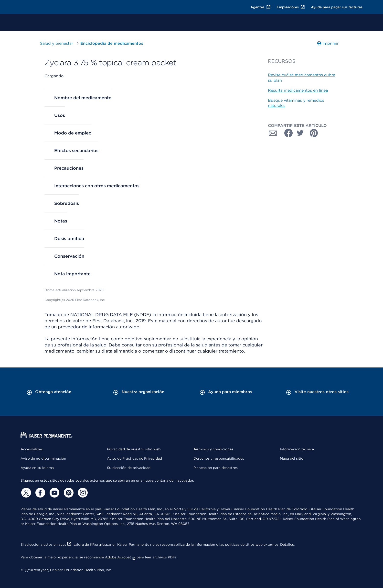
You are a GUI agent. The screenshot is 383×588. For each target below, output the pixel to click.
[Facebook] (40, 493)
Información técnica (297, 449)
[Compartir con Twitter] (300, 133)
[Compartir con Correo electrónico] (273, 133)
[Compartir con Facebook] (287, 133)
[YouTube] (54, 493)
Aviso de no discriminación (43, 458)
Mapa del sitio (292, 458)
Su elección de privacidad (129, 468)
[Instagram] (82, 493)
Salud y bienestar (57, 43)
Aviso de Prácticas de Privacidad (134, 458)
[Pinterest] (68, 493)
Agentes (261, 7)
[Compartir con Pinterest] (314, 133)
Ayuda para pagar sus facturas (337, 7)
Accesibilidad (32, 449)
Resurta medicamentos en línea (298, 90)
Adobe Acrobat (120, 557)
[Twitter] (25, 493)
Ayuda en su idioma (37, 468)
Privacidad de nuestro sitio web (134, 449)
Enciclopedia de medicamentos (111, 43)
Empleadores (291, 7)
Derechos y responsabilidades (219, 458)
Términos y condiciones (213, 449)
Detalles (287, 544)
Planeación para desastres (216, 468)
